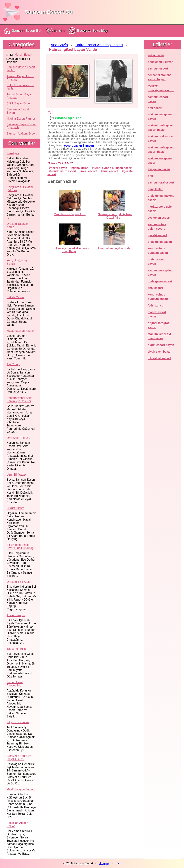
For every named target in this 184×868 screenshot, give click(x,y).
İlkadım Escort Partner (21, 119)
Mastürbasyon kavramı (21, 331)
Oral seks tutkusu (18, 438)
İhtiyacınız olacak (18, 722)
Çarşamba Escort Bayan (18, 111)
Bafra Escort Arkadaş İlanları (20, 87)
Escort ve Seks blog (88, 31)
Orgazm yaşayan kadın (18, 225)
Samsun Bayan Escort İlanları (21, 69)
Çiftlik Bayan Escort (19, 103)
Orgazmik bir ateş (18, 582)
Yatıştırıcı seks (16, 649)
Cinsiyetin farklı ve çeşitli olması (19, 758)
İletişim (55, 31)
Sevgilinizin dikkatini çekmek (20, 189)
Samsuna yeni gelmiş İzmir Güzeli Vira (115, 216)
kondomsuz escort (64, 171)
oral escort (89, 171)
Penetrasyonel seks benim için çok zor (19, 400)
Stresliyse (13, 153)
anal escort (110, 171)
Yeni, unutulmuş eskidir (17, 262)
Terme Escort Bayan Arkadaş (20, 96)
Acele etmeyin (16, 615)
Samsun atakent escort (22, 134)
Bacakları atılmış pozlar (17, 825)
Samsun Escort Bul (49, 12)
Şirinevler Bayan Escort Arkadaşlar (22, 126)
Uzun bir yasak (16, 475)
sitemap (104, 863)
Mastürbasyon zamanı (21, 789)
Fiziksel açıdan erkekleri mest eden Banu (71, 250)
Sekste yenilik (16, 297)
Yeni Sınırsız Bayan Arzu (70, 214)
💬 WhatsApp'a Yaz (65, 118)
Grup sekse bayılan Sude (114, 248)
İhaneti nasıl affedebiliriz (15, 684)
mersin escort (23, 55)
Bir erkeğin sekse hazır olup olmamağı (21, 546)
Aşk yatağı (13, 364)
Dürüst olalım (15, 508)
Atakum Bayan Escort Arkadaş (20, 78)
